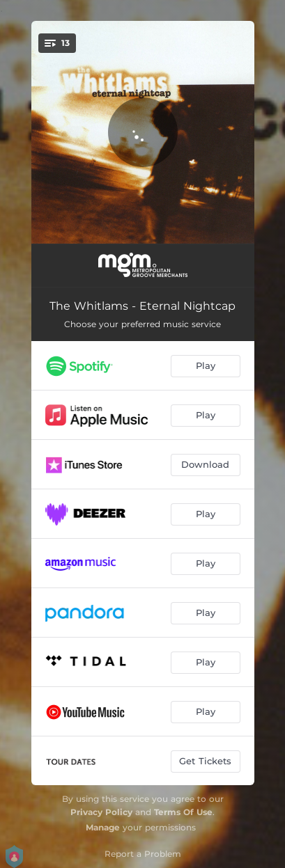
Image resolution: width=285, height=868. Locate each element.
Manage (103, 827)
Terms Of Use (183, 812)
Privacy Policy (101, 812)
